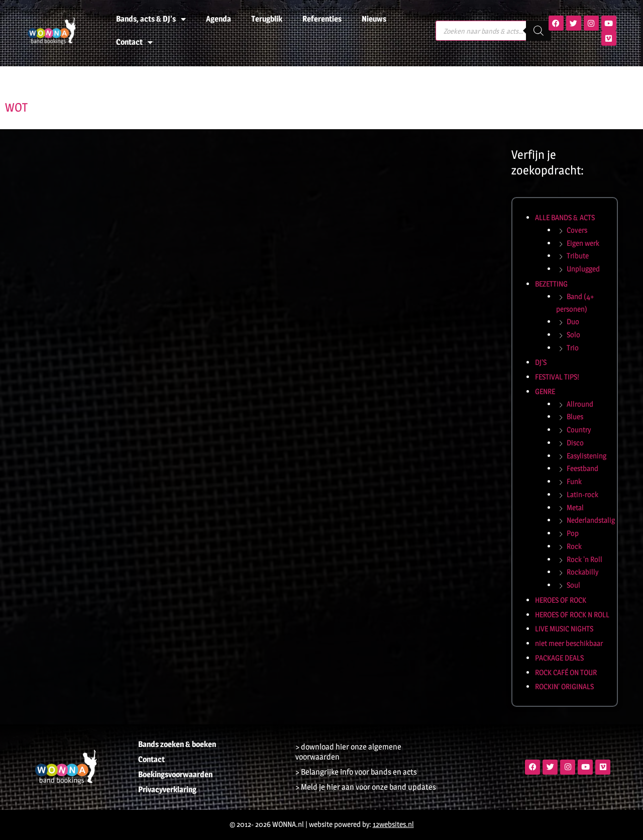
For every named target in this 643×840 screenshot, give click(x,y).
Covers (577, 230)
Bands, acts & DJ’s (151, 19)
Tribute (578, 256)
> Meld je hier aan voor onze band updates (366, 787)
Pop (573, 533)
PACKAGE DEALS (559, 658)
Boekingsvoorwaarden (175, 774)
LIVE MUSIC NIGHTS (564, 629)
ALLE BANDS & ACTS (565, 217)
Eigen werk (583, 243)
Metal (575, 507)
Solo (573, 335)
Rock (574, 546)
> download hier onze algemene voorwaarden (348, 752)
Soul (573, 585)
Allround (580, 404)
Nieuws (374, 19)
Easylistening (586, 456)
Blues (575, 416)
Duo (573, 321)
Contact (134, 42)
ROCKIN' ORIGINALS (564, 686)
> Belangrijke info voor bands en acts (356, 772)
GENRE (545, 391)
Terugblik (267, 19)
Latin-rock (582, 494)
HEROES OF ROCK (561, 600)
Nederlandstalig (591, 520)
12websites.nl (393, 824)
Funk (574, 481)
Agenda (219, 19)
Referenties (322, 19)
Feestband (582, 468)
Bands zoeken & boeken (177, 744)
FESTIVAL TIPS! (557, 377)
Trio (573, 348)
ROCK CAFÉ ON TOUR (566, 672)
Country (579, 430)
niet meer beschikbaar (569, 643)
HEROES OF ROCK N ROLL (572, 615)
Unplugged (583, 269)
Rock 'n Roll (584, 559)
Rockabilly (582, 572)
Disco (575, 443)
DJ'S (541, 362)
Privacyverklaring (167, 789)
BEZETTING (551, 284)
